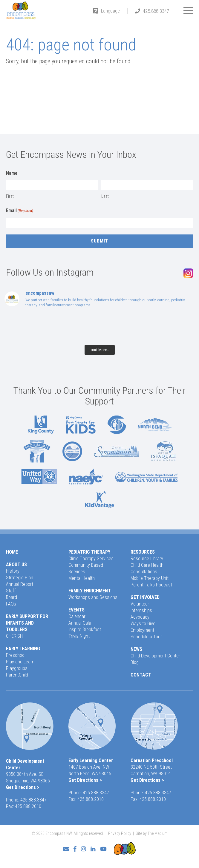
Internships (141, 610)
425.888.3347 (156, 11)
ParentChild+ (18, 675)
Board (12, 597)
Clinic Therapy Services (91, 559)
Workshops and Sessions (93, 597)
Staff (11, 591)
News (136, 649)
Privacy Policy (120, 833)
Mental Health (82, 578)
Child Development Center (155, 656)
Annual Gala (80, 623)
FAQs (11, 604)
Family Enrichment (90, 591)
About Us (16, 564)
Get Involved (145, 597)
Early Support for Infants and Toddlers (27, 623)
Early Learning (23, 649)
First (10, 196)
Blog (135, 662)
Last (105, 196)
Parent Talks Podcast (151, 585)
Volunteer (140, 604)
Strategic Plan (20, 578)
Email (20, 211)
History (13, 571)
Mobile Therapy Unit (150, 578)
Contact (141, 675)
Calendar (77, 616)
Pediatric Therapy (89, 552)
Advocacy (140, 617)
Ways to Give (143, 624)
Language (110, 11)
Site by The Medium (152, 833)
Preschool (16, 655)
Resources (143, 552)
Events (76, 610)
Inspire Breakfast (85, 630)
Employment (142, 630)
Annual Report (20, 584)
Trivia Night (79, 636)
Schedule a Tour (146, 637)
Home (12, 552)
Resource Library (147, 559)
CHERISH (14, 636)
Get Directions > (23, 787)
